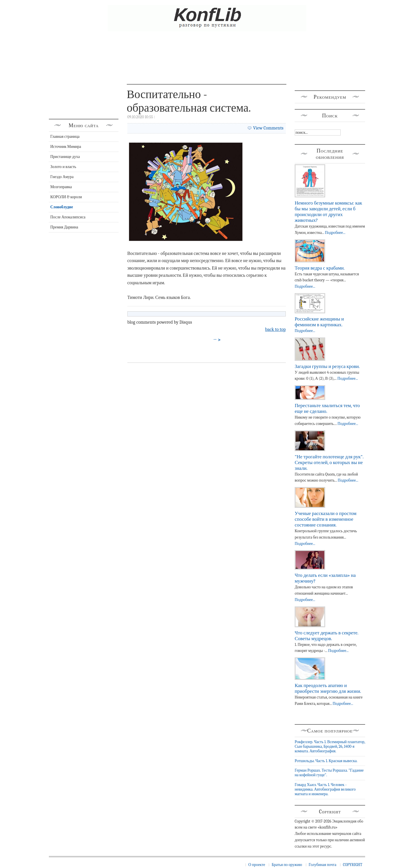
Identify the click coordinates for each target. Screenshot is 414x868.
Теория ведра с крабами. (320, 268)
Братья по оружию (287, 865)
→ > (217, 340)
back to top (275, 329)
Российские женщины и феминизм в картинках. (319, 322)
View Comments (268, 128)
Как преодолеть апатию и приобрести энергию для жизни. (328, 688)
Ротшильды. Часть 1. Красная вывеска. (326, 761)
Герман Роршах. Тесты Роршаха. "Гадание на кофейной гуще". (329, 773)
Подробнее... (335, 233)
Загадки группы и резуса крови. (327, 366)
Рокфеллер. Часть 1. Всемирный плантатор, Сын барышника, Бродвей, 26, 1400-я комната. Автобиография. (330, 747)
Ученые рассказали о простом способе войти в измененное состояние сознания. (326, 519)
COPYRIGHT (353, 865)
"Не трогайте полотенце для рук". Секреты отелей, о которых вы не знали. (329, 462)
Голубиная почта (323, 865)
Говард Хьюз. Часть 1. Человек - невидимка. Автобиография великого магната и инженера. (325, 789)
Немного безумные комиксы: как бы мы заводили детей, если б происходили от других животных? (328, 212)
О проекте (257, 865)
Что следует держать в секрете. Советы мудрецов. (326, 636)
